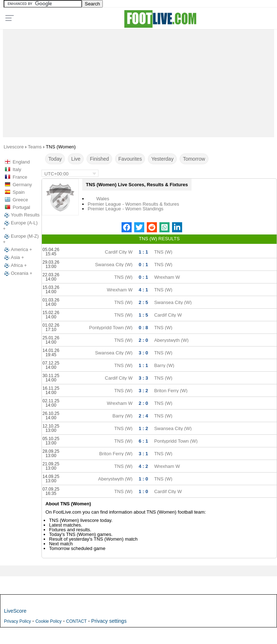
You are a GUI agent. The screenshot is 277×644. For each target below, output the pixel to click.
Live (76, 159)
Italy (17, 169)
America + (17, 250)
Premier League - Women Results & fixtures (133, 204)
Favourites (130, 159)
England (21, 162)
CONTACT (76, 621)
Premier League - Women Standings (126, 209)
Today (55, 159)
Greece (20, 200)
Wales (103, 199)
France (20, 177)
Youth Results (21, 215)
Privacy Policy (17, 621)
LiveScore (15, 611)
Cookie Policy (49, 621)
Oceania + (18, 273)
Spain (19, 192)
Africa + (15, 265)
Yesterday (162, 159)
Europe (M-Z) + (21, 239)
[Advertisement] (139, 81)
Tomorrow (194, 159)
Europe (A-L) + (20, 226)
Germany (22, 185)
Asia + (14, 258)
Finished (99, 159)
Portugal (21, 207)
